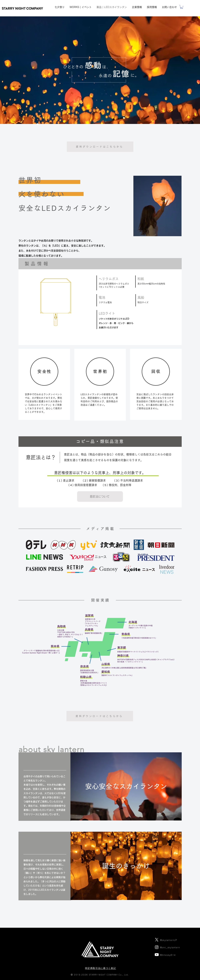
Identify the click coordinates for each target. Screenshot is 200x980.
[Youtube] (157, 955)
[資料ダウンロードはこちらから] (100, 147)
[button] (100, 497)
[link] (182, 7)
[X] (157, 940)
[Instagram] (157, 947)
